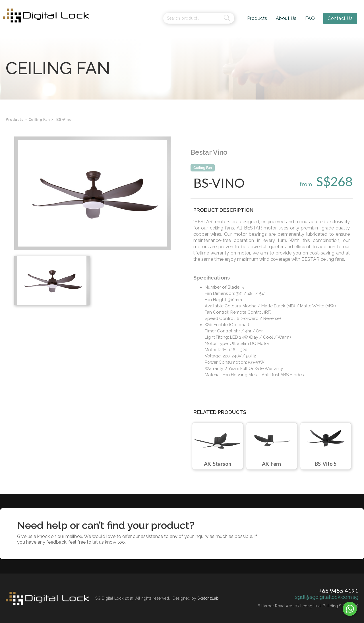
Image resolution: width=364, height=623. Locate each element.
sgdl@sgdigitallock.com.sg (327, 597)
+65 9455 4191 (338, 591)
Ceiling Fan (203, 168)
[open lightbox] (92, 193)
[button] (39, 119)
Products (15, 119)
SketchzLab (208, 598)
